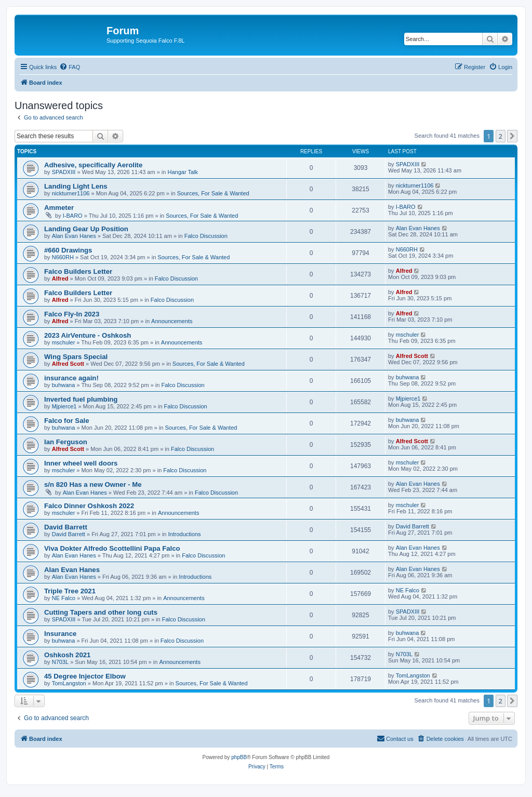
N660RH (63, 257)
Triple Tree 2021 (70, 591)
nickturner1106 (71, 193)
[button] (512, 136)
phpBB (239, 757)
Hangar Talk (183, 172)
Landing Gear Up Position (86, 229)
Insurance (60, 634)
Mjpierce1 (64, 406)
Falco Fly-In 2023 (72, 314)
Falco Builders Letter (78, 271)
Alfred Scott (68, 364)
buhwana (64, 385)
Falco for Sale (66, 421)
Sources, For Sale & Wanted (213, 193)
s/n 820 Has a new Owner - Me (93, 484)
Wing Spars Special (76, 357)
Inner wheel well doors (81, 463)
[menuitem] (70, 67)
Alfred (60, 278)
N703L (60, 662)
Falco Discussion (206, 236)
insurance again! (71, 378)
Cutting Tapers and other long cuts (101, 612)
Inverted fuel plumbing (81, 399)
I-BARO (73, 216)
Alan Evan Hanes (74, 236)
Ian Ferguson (66, 442)
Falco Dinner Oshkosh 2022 (89, 506)
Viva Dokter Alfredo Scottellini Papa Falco (112, 548)
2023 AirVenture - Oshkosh (88, 335)
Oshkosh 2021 (67, 655)
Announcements (172, 321)
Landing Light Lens (76, 186)
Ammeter (59, 208)
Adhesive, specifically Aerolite (93, 165)
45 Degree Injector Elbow (85, 676)
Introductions (185, 534)
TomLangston (69, 683)
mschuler (64, 342)
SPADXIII (64, 172)
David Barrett (66, 527)
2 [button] (501, 136)
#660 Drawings (68, 250)
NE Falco (64, 598)
